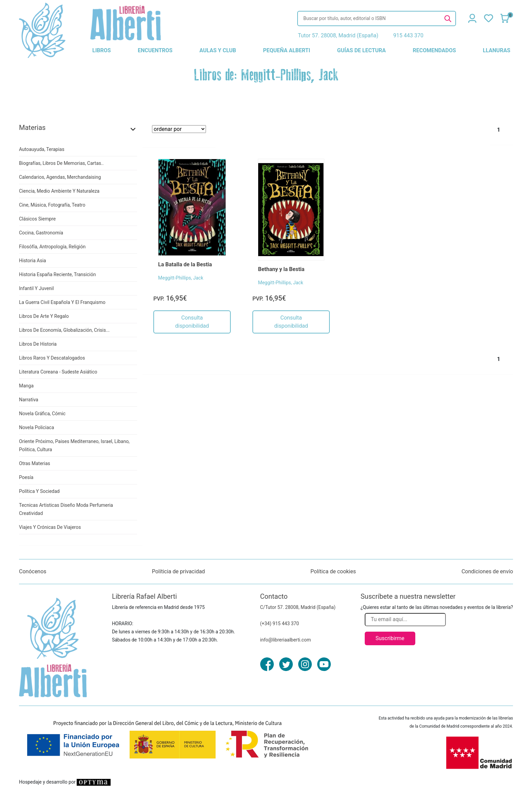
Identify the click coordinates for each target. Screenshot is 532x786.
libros (102, 50)
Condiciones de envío (487, 571)
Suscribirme (390, 638)
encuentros (155, 50)
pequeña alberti (287, 50)
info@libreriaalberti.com (286, 640)
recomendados (434, 50)
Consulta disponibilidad (192, 322)
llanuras (497, 50)
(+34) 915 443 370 (280, 624)
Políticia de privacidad (178, 571)
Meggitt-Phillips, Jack (181, 278)
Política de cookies (333, 571)
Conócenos (33, 571)
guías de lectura (362, 50)
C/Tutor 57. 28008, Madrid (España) (298, 607)
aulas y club (218, 50)
